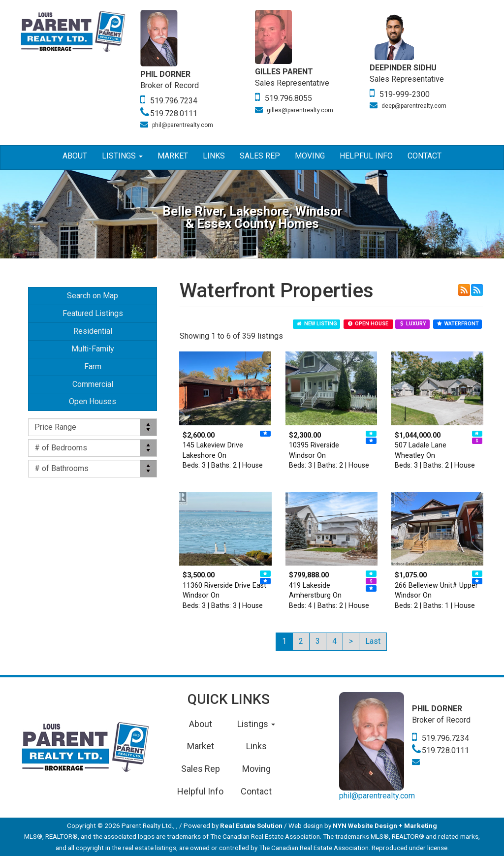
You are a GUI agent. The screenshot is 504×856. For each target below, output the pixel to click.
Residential (93, 331)
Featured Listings (93, 313)
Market (173, 156)
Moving (310, 156)
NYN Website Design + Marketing (385, 825)
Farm (93, 366)
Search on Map (93, 296)
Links (214, 156)
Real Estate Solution (251, 825)
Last (373, 641)
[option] (198, 70)
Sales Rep (260, 156)
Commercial (93, 384)
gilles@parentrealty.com (300, 110)
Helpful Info (366, 156)
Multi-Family (93, 349)
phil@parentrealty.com (183, 125)
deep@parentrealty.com (414, 106)
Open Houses (93, 401)
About (75, 156)
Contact (425, 156)
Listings (122, 156)
